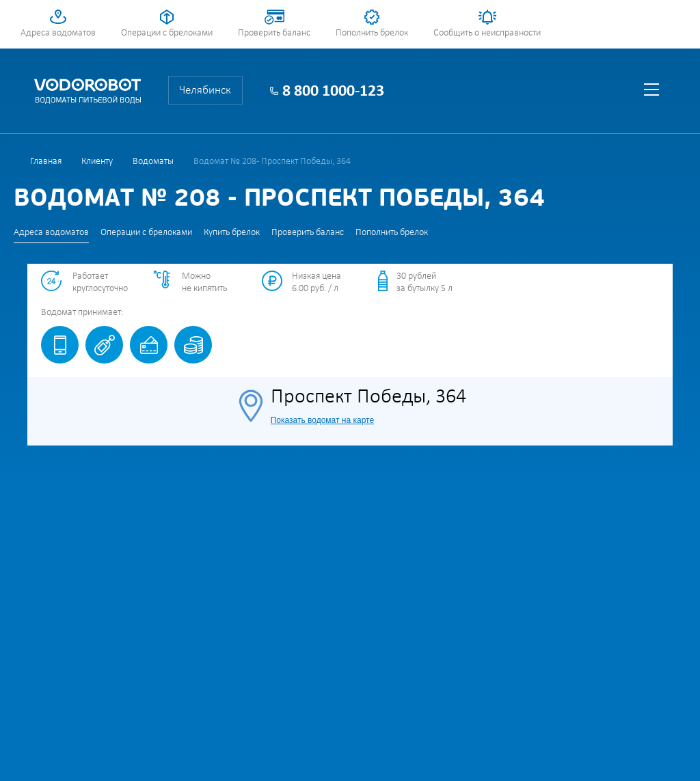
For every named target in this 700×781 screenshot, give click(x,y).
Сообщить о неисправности (487, 33)
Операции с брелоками (167, 33)
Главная (46, 162)
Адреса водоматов (58, 33)
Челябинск (205, 91)
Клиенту (97, 162)
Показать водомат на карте (322, 420)
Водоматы (153, 162)
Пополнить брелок (372, 33)
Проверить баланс (274, 33)
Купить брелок (232, 233)
